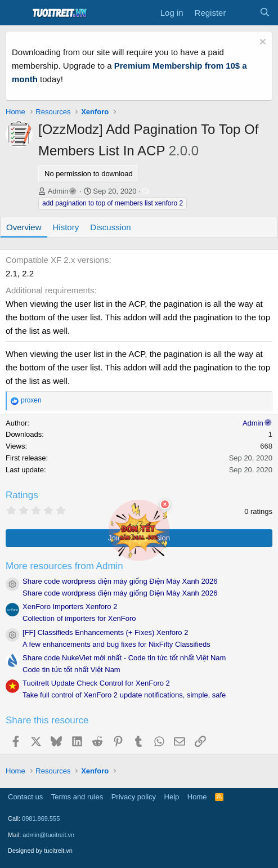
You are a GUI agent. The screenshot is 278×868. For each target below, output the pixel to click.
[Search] (265, 13)
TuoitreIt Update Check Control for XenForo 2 (96, 683)
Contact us (25, 797)
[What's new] (242, 13)
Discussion (111, 227)
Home (197, 797)
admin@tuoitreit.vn (48, 835)
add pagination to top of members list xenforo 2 (113, 203)
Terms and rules (77, 797)
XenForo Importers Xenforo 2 (70, 607)
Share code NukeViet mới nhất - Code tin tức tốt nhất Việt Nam (124, 658)
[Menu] (15, 13)
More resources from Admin (64, 566)
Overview (24, 227)
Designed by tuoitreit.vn (40, 851)
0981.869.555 (41, 818)
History (66, 227)
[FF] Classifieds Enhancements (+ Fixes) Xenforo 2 (105, 632)
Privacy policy (134, 797)
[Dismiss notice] (261, 43)
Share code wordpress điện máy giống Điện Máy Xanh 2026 (120, 581)
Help (172, 797)
